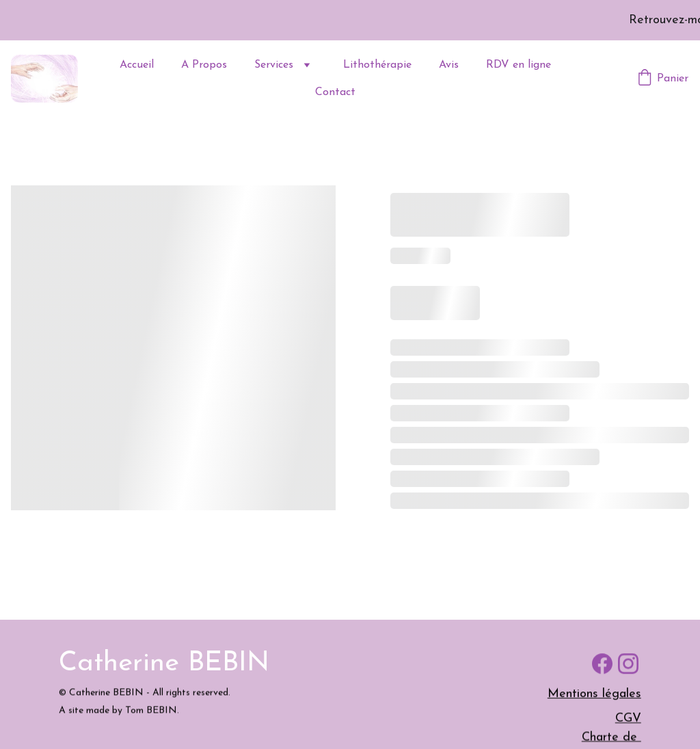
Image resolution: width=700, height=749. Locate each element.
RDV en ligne (519, 65)
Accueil (137, 65)
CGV (628, 720)
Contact (335, 92)
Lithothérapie (377, 65)
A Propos (204, 65)
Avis (449, 65)
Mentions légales (594, 696)
